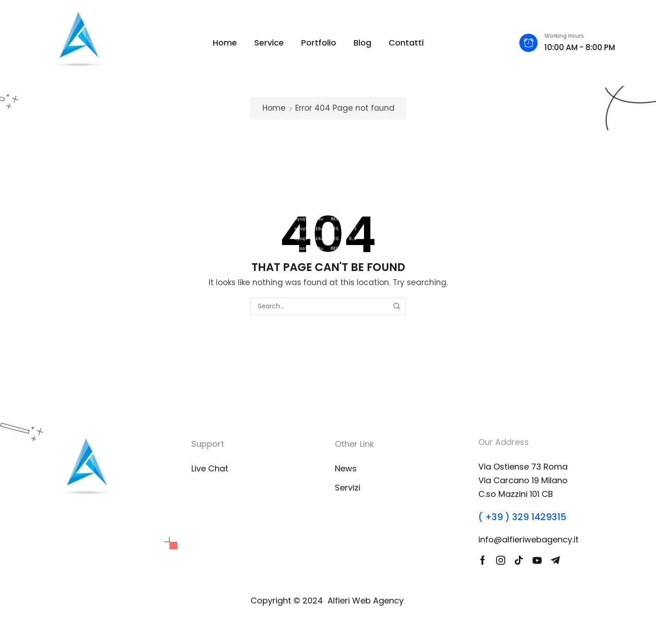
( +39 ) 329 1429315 (522, 517)
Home (274, 108)
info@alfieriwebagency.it (528, 539)
